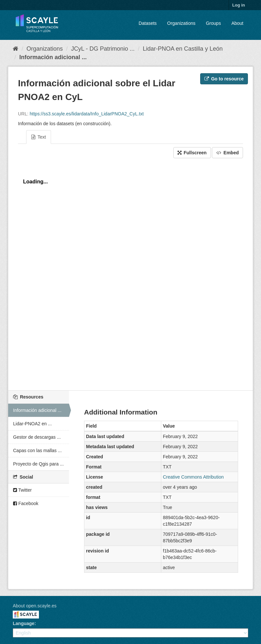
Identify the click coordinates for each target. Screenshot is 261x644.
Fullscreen (192, 153)
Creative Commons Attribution (193, 477)
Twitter (22, 490)
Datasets (148, 23)
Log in (239, 5)
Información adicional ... (53, 57)
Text (39, 137)
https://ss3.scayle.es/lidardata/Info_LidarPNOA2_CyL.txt (87, 114)
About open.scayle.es (35, 606)
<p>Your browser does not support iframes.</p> (130, 273)
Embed (227, 153)
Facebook (26, 503)
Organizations (181, 23)
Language (24, 623)
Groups (213, 23)
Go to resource (224, 79)
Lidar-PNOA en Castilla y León (183, 49)
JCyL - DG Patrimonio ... (103, 49)
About (237, 23)
